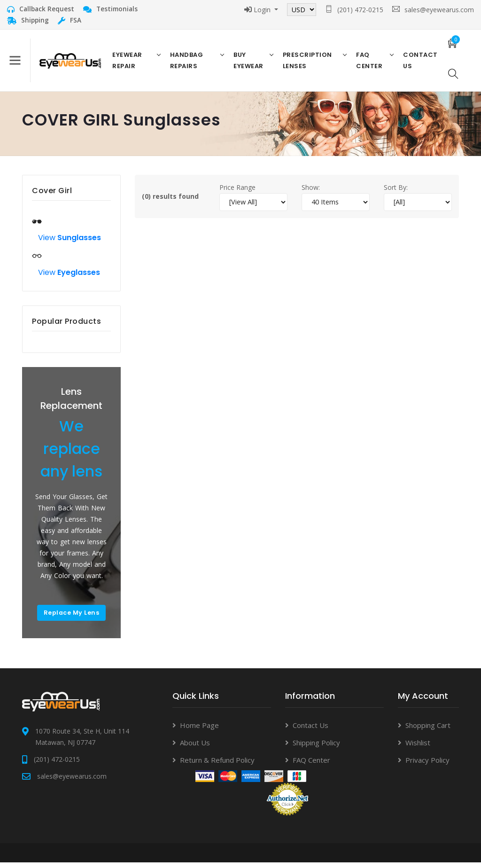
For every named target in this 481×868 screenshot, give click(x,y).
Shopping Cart (428, 731)
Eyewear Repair (130, 63)
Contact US (419, 63)
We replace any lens (76, 454)
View (70, 243)
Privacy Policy (427, 766)
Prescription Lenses (307, 63)
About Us (195, 749)
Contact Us (310, 731)
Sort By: (396, 192)
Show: (311, 192)
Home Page (199, 731)
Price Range (237, 192)
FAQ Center (368, 63)
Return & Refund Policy (217, 766)
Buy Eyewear (249, 63)
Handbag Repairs (188, 63)
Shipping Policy (316, 749)
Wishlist (418, 749)
